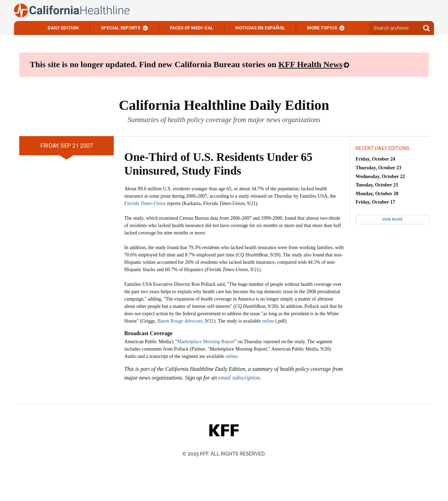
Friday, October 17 (375, 202)
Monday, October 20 (377, 194)
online (268, 321)
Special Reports (121, 28)
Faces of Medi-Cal (191, 28)
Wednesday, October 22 (380, 177)
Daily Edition (63, 28)
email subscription (239, 378)
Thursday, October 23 (379, 168)
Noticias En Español (260, 28)
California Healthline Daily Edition (224, 105)
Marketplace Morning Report (206, 342)
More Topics (322, 28)
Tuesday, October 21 (377, 185)
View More (392, 220)
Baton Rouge (180, 321)
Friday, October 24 (375, 159)
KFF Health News (311, 64)
